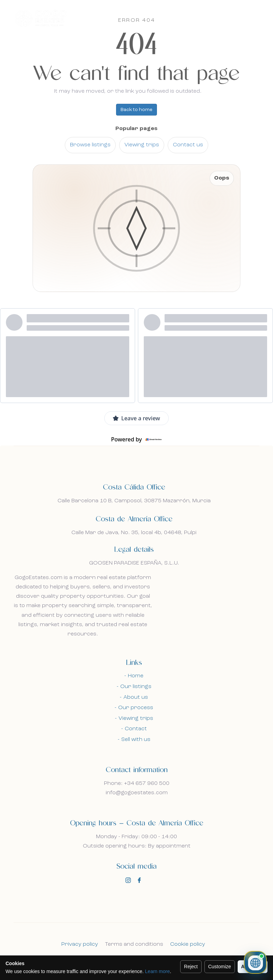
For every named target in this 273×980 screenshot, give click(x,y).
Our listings (136, 687)
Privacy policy (80, 944)
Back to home (136, 110)
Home (136, 676)
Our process (136, 708)
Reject (191, 967)
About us (136, 697)
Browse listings (90, 145)
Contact (136, 729)
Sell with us (136, 740)
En (233, 18)
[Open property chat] (255, 962)
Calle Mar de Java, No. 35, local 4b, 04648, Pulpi (134, 533)
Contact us (188, 145)
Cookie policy (188, 944)
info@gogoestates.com (137, 793)
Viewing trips (142, 145)
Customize (220, 967)
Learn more (158, 971)
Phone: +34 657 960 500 (137, 784)
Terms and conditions (134, 944)
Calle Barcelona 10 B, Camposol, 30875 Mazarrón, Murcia (134, 501)
